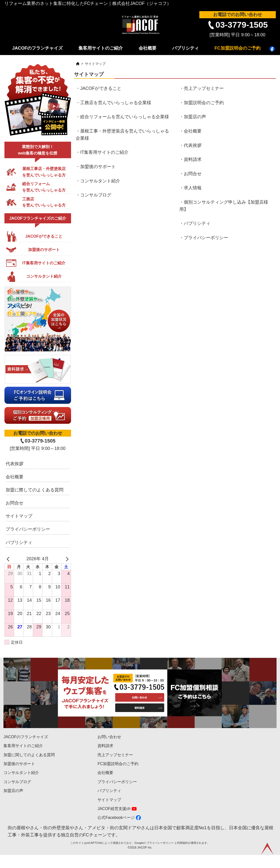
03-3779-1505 (242, 25)
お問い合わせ (109, 737)
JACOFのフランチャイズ (37, 48)
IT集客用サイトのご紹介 (104, 152)
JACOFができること (101, 88)
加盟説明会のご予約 (204, 103)
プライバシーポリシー (206, 238)
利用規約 (183, 856)
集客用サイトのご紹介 (101, 48)
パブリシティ (186, 48)
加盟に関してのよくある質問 (29, 755)
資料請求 (193, 159)
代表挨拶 (193, 145)
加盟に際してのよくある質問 (35, 490)
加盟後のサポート (98, 167)
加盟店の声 (195, 117)
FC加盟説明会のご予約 (238, 48)
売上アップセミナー (204, 88)
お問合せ (193, 174)
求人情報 (193, 188)
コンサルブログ (96, 195)
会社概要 (148, 48)
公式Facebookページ (116, 818)
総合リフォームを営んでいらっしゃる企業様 (125, 117)
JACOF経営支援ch (114, 809)
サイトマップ (19, 516)
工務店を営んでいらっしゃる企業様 (116, 103)
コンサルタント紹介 (100, 181)
